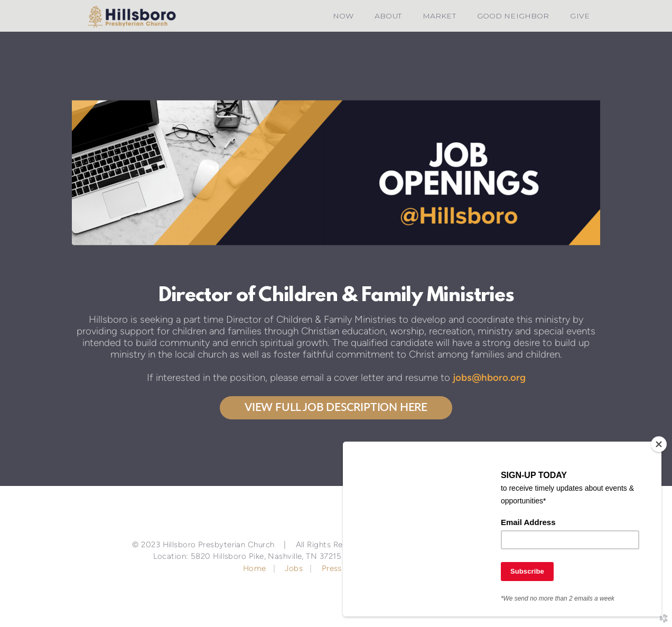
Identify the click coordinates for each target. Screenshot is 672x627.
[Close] (659, 444)
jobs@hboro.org (489, 377)
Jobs (294, 568)
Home (256, 568)
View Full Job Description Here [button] (336, 408)
